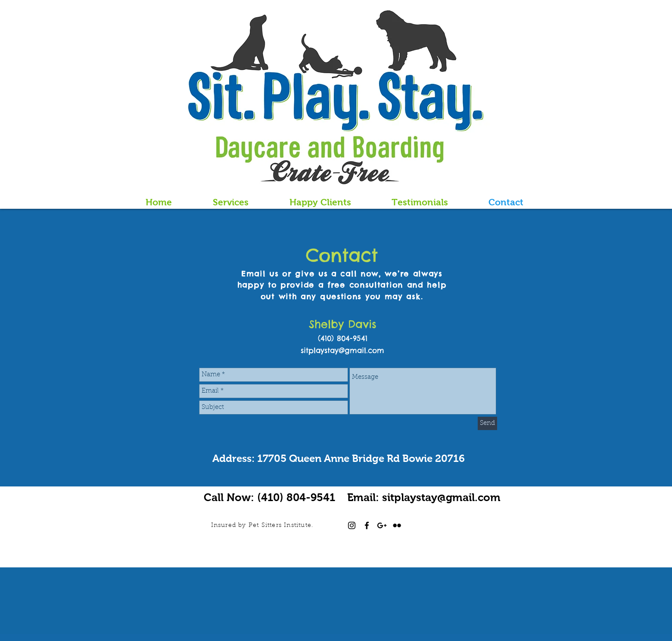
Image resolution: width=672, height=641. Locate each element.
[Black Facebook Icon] (367, 525)
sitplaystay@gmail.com (342, 350)
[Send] (487, 423)
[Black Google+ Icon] (382, 525)
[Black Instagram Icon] (352, 525)
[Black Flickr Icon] (397, 525)
